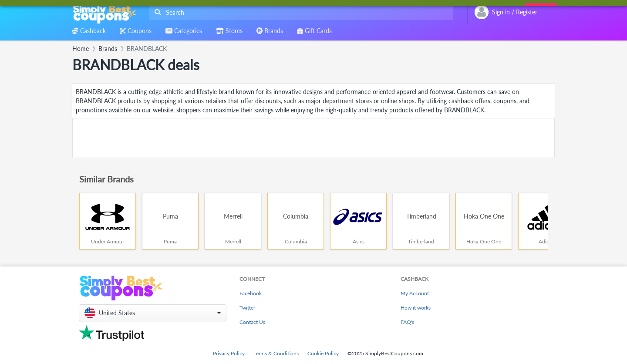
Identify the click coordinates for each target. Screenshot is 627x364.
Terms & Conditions (276, 353)
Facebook (251, 293)
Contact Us (252, 322)
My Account (415, 293)
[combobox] (299, 12)
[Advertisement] (313, 138)
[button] (153, 313)
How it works (416, 308)
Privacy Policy (229, 353)
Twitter (247, 308)
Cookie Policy (323, 353)
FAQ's (407, 322)
